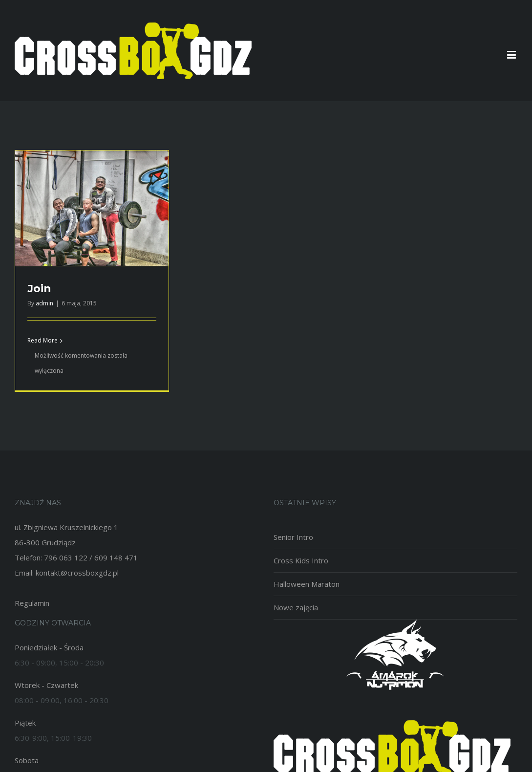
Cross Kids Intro (301, 560)
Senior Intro (293, 537)
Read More (43, 340)
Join (39, 289)
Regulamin (32, 603)
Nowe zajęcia (296, 607)
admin (44, 303)
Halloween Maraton (307, 584)
